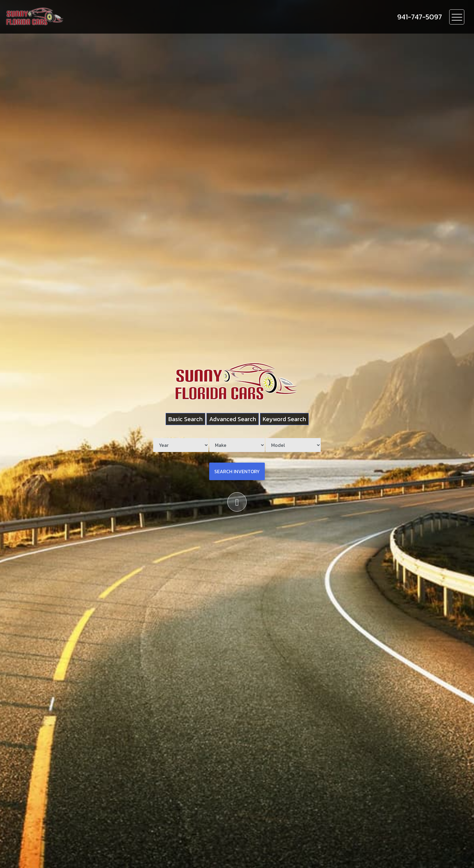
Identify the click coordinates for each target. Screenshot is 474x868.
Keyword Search (284, 419)
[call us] (420, 17)
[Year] (181, 445)
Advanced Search (233, 419)
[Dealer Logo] (70, 17)
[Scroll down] (237, 502)
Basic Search (185, 419)
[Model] (293, 445)
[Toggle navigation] (457, 17)
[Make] (237, 445)
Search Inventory (237, 471)
